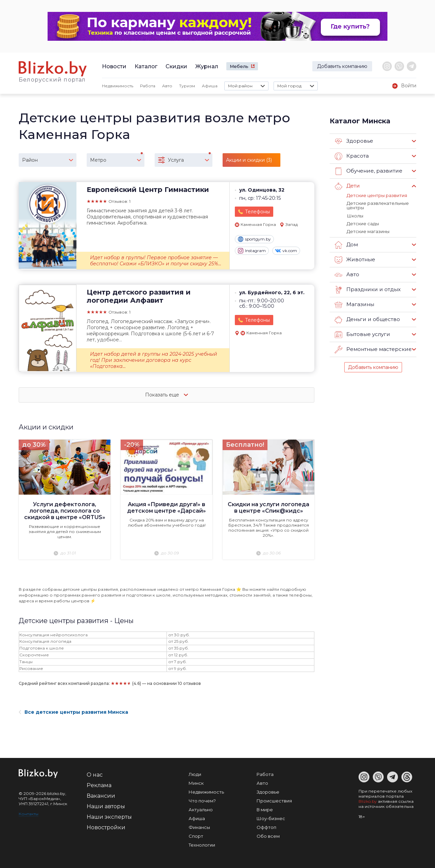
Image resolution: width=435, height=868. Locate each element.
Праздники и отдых (367, 289)
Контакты (29, 814)
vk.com (286, 251)
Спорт (196, 836)
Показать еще (167, 395)
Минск (196, 783)
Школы (355, 215)
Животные (355, 260)
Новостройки (106, 827)
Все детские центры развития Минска (73, 712)
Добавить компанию (342, 66)
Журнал (207, 66)
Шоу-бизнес (271, 818)
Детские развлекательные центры (378, 205)
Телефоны (257, 212)
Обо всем (268, 836)
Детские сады (363, 223)
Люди (195, 774)
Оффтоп (266, 827)
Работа (148, 86)
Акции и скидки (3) (249, 160)
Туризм (187, 86)
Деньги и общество (367, 319)
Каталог (146, 66)
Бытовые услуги (362, 334)
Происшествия (274, 801)
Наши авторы (106, 806)
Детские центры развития (377, 195)
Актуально (201, 810)
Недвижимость (118, 86)
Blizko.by (368, 801)
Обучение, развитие (368, 171)
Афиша (210, 86)
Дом (346, 245)
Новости (114, 66)
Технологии (202, 845)
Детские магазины (368, 231)
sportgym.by (254, 239)
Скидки (176, 66)
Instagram (252, 251)
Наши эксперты (109, 817)
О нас (95, 775)
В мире (265, 810)
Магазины (354, 304)
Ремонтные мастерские (373, 349)
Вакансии (101, 796)
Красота (352, 156)
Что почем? (202, 801)
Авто (167, 86)
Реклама (99, 785)
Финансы (199, 827)
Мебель (239, 66)
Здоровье (354, 141)
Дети (347, 186)
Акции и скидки (46, 427)
